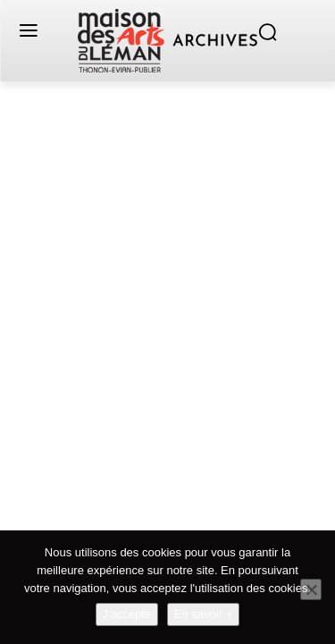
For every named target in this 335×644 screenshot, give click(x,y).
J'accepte (127, 614)
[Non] (311, 589)
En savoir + (203, 614)
